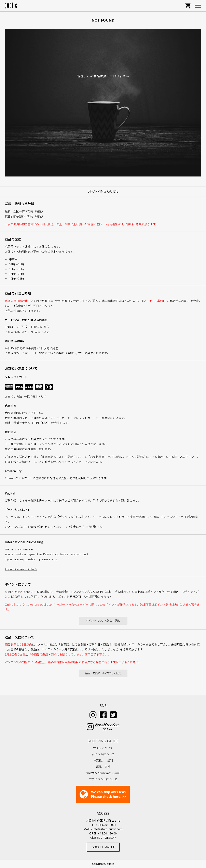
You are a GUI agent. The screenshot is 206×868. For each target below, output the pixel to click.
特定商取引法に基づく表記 (103, 773)
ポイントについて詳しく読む (103, 621)
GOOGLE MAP (103, 847)
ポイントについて (103, 754)
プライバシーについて (103, 779)
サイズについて (103, 748)
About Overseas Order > (21, 569)
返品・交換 (103, 767)
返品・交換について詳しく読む (103, 673)
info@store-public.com (108, 829)
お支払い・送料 (103, 760)
